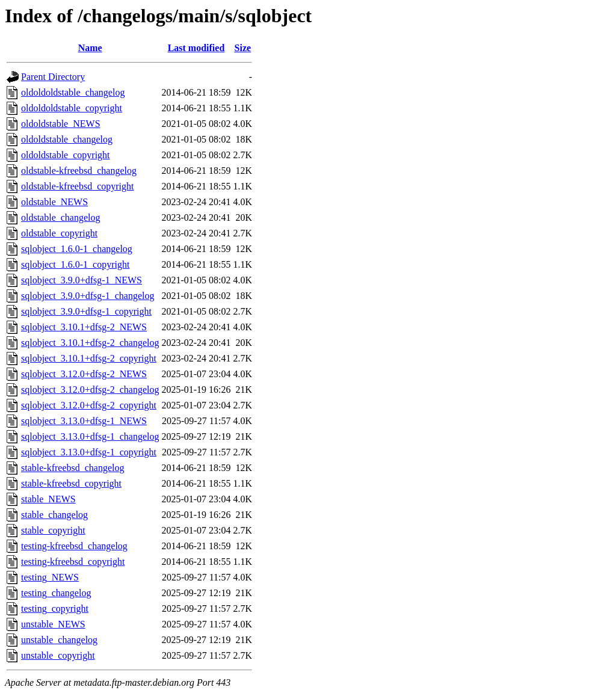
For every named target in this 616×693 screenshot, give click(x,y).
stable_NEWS (48, 499)
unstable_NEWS (53, 624)
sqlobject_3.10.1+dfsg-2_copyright (89, 358)
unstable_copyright (58, 655)
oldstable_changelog (61, 217)
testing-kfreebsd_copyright (73, 562)
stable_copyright (53, 530)
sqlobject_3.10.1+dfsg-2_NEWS (84, 327)
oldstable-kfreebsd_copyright (78, 186)
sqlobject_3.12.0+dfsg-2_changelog (90, 390)
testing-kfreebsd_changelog (74, 546)
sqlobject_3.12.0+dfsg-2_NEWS (84, 374)
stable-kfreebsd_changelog (72, 468)
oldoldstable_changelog (67, 139)
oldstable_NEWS (54, 202)
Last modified (196, 48)
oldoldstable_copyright (66, 155)
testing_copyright (55, 608)
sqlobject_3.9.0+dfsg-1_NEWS (82, 280)
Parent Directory (53, 77)
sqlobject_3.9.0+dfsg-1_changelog (88, 296)
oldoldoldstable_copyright (72, 108)
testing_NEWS (50, 577)
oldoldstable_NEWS (61, 124)
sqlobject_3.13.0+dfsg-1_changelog (90, 436)
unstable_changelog (59, 640)
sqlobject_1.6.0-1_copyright (75, 264)
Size (243, 48)
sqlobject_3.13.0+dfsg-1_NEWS (84, 421)
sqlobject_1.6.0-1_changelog (77, 249)
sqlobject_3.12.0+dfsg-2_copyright (89, 405)
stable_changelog (54, 515)
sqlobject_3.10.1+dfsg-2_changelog (90, 343)
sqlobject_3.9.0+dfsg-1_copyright (86, 311)
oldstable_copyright (59, 233)
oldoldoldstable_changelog (73, 92)
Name (90, 48)
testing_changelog (56, 593)
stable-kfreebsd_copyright (71, 483)
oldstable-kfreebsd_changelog (79, 171)
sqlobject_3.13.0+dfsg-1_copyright (89, 452)
